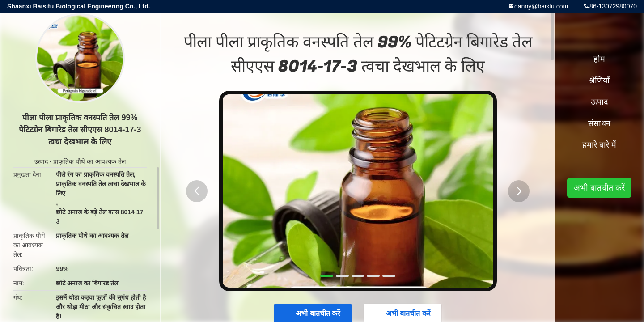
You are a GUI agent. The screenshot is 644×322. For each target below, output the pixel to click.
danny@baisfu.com (541, 6)
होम (599, 59)
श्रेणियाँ (599, 80)
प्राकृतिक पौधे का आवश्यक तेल (89, 161)
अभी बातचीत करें (599, 188)
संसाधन (599, 123)
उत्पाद (41, 161)
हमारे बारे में (599, 145)
